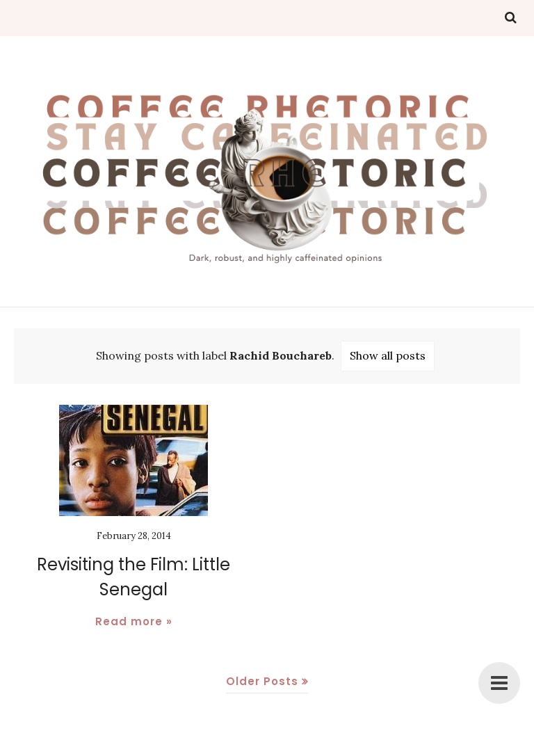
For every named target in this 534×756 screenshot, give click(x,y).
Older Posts (262, 681)
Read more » (134, 621)
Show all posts (388, 355)
